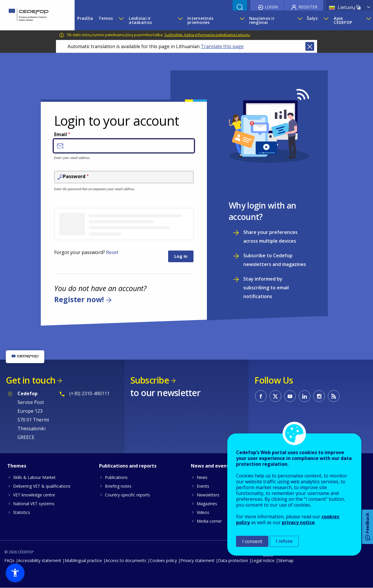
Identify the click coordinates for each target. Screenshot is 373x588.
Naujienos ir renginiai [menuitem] (262, 20)
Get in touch (31, 380)
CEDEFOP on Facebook (261, 396)
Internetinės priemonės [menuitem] (200, 20)
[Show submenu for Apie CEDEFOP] (368, 20)
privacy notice (298, 522)
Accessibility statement (40, 560)
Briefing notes (118, 486)
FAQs (9, 560)
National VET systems (34, 504)
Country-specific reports (127, 495)
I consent (252, 541)
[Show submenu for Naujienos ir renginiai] (299, 20)
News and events (211, 466)
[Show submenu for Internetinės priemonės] (242, 20)
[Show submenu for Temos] (121, 20)
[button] (15, 573)
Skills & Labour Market (34, 477)
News (202, 477)
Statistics (22, 512)
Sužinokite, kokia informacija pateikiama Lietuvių (207, 35)
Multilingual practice (83, 560)
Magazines (207, 504)
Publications (116, 477)
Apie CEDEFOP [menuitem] (343, 20)
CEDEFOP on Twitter (275, 396)
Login (271, 7)
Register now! (79, 300)
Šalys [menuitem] (312, 18)
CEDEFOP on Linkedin (305, 396)
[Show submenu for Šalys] (326, 20)
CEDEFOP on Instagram (319, 396)
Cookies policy (163, 560)
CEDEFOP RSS (334, 396)
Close (310, 46)
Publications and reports (128, 466)
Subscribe (150, 380)
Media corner (209, 521)
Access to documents (126, 560)
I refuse (284, 541)
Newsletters (208, 495)
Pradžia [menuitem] (85, 18)
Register (308, 7)
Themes (17, 466)
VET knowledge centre (34, 495)
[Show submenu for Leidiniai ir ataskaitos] (180, 20)
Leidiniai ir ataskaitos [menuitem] (140, 20)
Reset (112, 252)
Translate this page (222, 46)
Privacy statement (197, 560)
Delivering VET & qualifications (42, 486)
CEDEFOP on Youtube (290, 396)
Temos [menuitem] (106, 18)
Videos (203, 512)
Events (203, 486)
